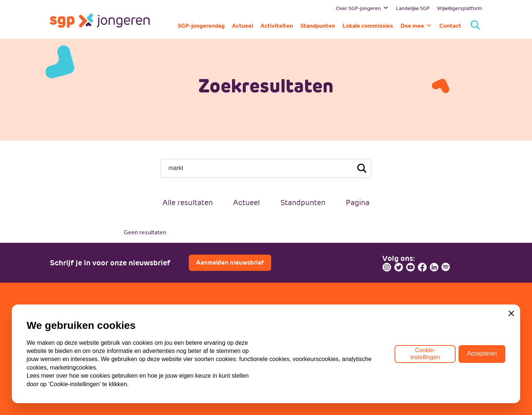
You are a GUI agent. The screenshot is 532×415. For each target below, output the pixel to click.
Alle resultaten (188, 203)
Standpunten (303, 203)
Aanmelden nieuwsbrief (230, 263)
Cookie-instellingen (425, 353)
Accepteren (482, 354)
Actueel (246, 203)
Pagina (358, 203)
